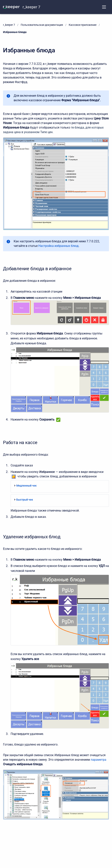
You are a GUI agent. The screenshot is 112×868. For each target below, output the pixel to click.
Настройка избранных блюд (58, 246)
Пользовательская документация (42, 25)
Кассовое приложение (83, 25)
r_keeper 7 (31, 7)
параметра (99, 760)
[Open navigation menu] (104, 7)
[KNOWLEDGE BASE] (11, 7)
